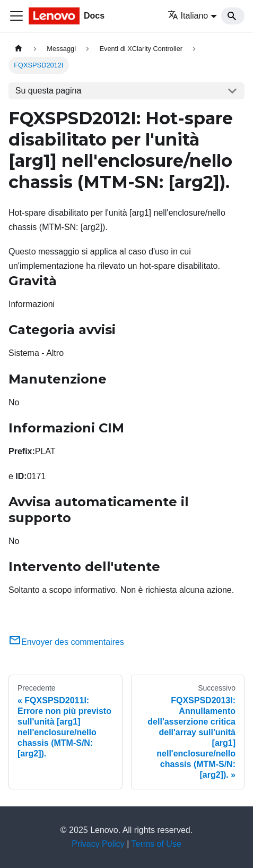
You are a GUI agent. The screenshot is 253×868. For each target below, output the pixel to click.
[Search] (233, 16)
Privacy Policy (98, 844)
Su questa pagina (49, 91)
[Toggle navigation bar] (16, 16)
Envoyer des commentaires (66, 642)
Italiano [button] (188, 16)
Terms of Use (156, 844)
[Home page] (19, 49)
